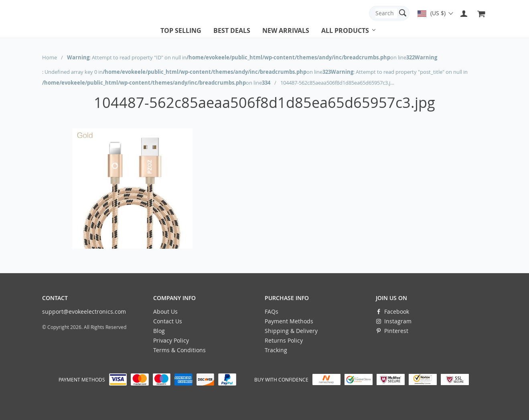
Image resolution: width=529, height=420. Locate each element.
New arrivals (286, 30)
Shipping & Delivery (291, 331)
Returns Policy (284, 340)
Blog (159, 331)
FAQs (272, 311)
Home (50, 57)
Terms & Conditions (179, 350)
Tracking (276, 350)
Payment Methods (289, 321)
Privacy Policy (171, 340)
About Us (165, 311)
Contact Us (168, 321)
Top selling (181, 30)
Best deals (232, 30)
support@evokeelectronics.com (84, 311)
